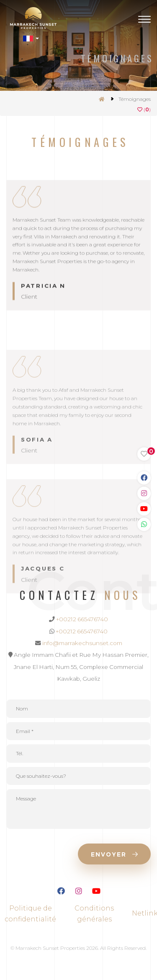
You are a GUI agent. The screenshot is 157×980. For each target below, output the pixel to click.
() (144, 109)
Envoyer (114, 854)
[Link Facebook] (144, 478)
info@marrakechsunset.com (82, 643)
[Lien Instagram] (79, 892)
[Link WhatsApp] (144, 524)
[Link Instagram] (144, 493)
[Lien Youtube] (96, 892)
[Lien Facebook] (61, 892)
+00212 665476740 (82, 619)
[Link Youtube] (144, 509)
